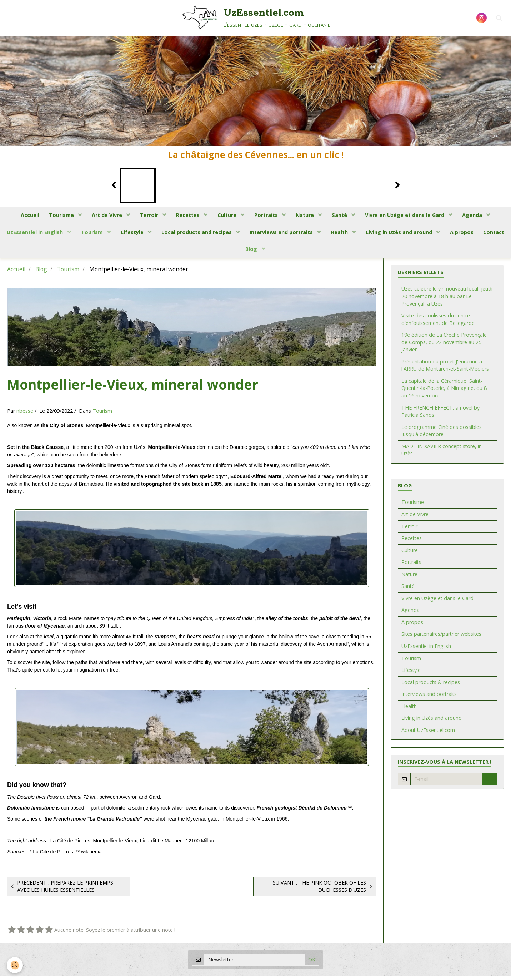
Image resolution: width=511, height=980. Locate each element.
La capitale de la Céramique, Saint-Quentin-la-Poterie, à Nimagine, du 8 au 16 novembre (444, 392)
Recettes (187, 216)
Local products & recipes (431, 685)
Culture (228, 216)
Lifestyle (146, 234)
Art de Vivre (104, 216)
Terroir (147, 216)
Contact (240, 252)
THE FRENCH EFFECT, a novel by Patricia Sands (440, 415)
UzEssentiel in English (47, 234)
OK (489, 783)
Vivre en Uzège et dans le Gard (410, 216)
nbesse (25, 414)
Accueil (24, 216)
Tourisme (57, 216)
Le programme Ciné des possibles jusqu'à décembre (442, 434)
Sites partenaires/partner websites (441, 637)
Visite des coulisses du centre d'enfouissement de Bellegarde (438, 323)
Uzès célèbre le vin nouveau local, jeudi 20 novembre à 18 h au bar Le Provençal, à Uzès (447, 300)
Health (357, 234)
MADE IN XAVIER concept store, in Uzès (442, 454)
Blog (268, 252)
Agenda (479, 216)
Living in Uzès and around (417, 234)
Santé (343, 216)
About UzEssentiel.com (428, 734)
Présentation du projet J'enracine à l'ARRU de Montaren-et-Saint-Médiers (445, 369)
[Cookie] (15, 965)
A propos (481, 234)
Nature (308, 216)
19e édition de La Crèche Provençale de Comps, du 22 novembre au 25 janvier (444, 346)
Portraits (268, 216)
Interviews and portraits (298, 234)
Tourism (105, 234)
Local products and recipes (212, 234)
